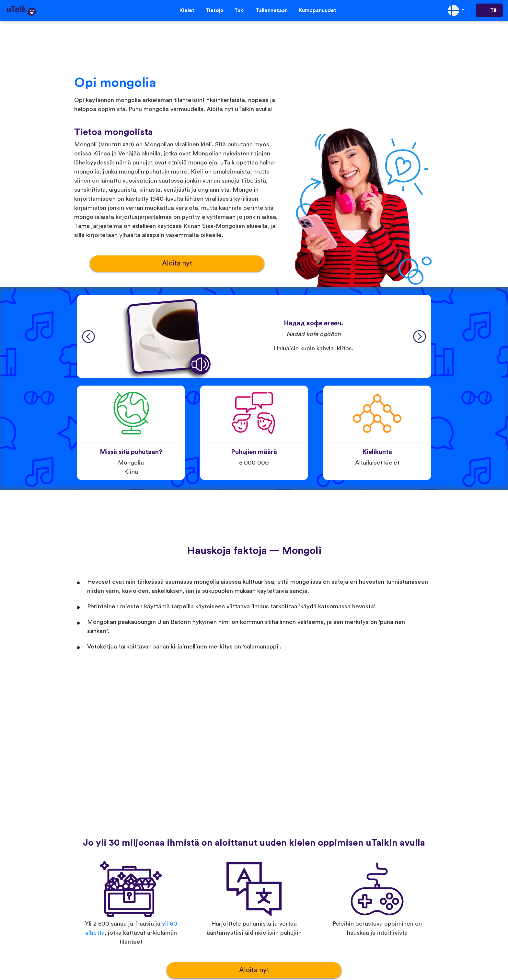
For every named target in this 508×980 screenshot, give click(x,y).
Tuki (239, 10)
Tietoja (214, 10)
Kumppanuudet (317, 10)
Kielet (187, 10)
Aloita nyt (177, 263)
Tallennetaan (272, 10)
